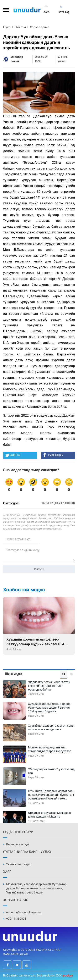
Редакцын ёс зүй (18, 844)
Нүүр (7, 27)
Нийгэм (20, 27)
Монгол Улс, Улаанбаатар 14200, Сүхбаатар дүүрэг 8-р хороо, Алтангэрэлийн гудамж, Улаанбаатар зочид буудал (36, 888)
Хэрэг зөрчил (40, 27)
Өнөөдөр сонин (17, 59)
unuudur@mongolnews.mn (24, 912)
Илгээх (39, 569)
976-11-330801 (16, 919)
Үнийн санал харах (19, 864)
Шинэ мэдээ (14, 674)
